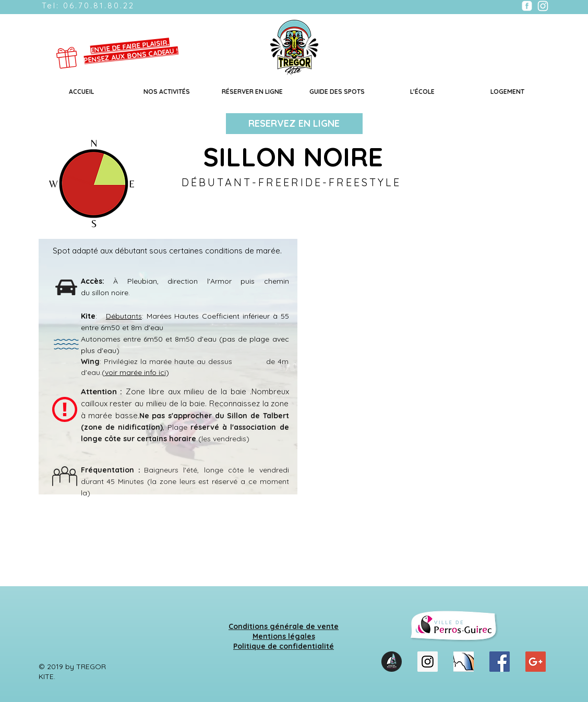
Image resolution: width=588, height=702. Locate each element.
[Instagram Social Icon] (428, 662)
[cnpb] (464, 662)
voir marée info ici (135, 372)
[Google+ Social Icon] (536, 662)
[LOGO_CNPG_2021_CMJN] (392, 662)
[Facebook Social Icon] (500, 662)
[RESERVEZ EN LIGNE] (294, 124)
